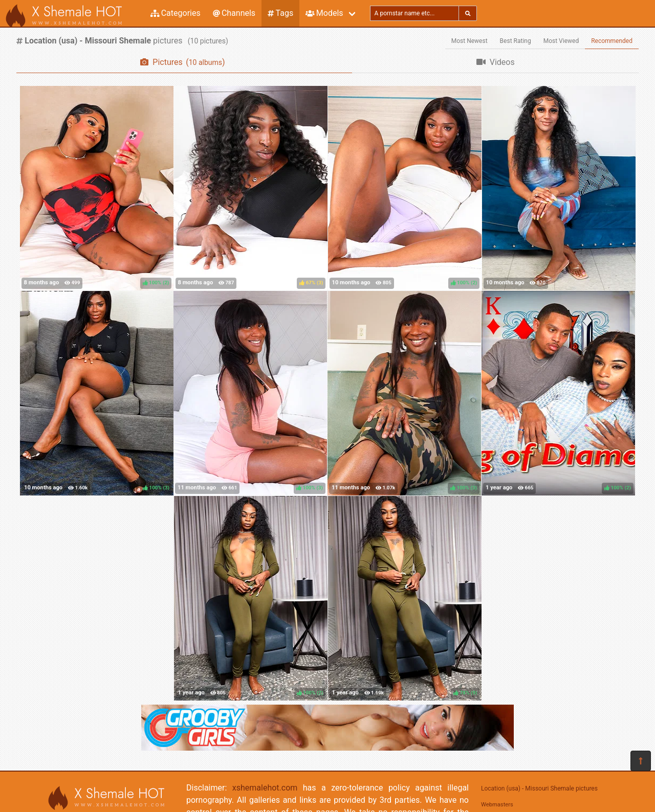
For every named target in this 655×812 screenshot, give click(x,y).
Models (324, 13)
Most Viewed (561, 41)
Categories (176, 13)
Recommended (612, 41)
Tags (280, 13)
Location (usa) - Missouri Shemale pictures (539, 788)
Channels (234, 13)
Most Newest (470, 41)
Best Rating (516, 41)
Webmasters (497, 805)
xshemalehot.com (265, 788)
